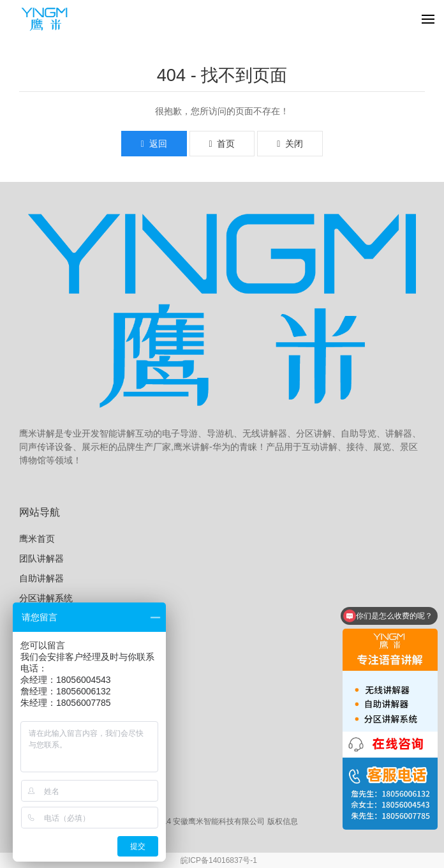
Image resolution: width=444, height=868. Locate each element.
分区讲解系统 (46, 598)
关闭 (290, 144)
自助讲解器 (41, 578)
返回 (154, 144)
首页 (222, 144)
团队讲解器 (41, 558)
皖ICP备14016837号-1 (219, 860)
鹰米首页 (37, 539)
